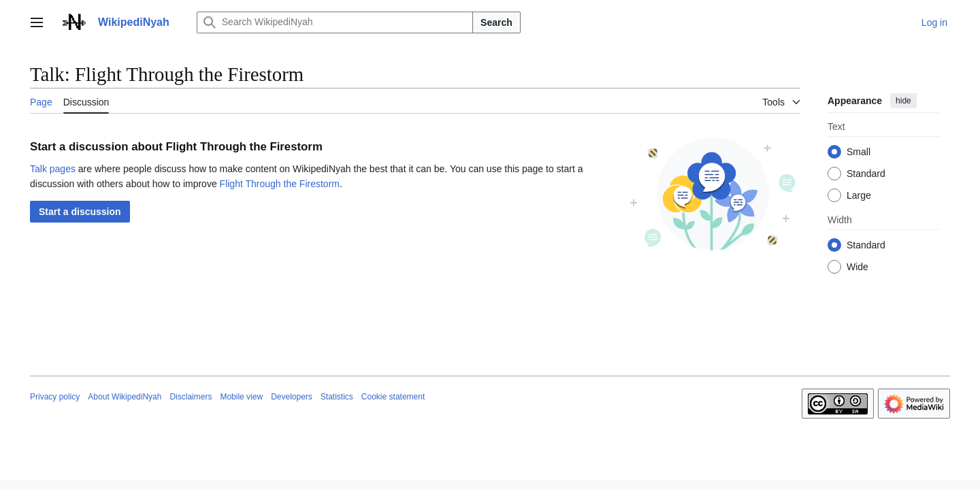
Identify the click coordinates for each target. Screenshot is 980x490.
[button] (80, 212)
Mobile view (241, 397)
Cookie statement (393, 397)
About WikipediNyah (125, 397)
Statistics (337, 397)
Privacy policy (55, 397)
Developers (292, 397)
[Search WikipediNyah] (335, 22)
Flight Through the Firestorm (280, 184)
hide (903, 101)
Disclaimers (191, 397)
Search (496, 22)
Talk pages (53, 169)
